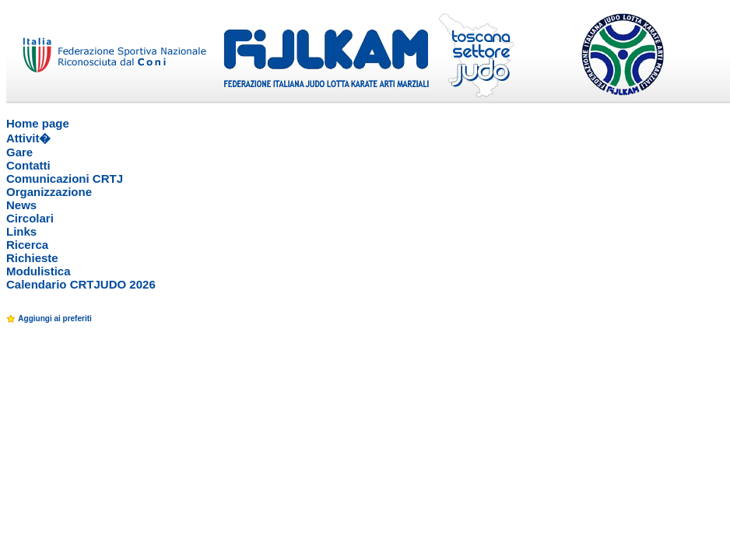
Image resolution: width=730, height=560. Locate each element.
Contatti (28, 165)
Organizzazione (49, 192)
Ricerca (27, 245)
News (21, 205)
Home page (38, 123)
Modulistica (39, 271)
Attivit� (29, 138)
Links (21, 231)
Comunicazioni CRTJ (65, 178)
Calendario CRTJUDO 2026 (81, 284)
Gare (19, 152)
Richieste (32, 258)
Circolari (30, 218)
